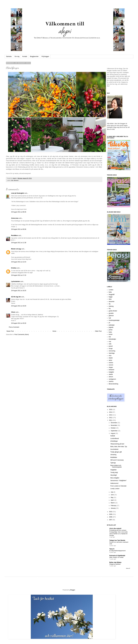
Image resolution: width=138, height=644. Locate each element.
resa (110, 356)
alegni (15, 178)
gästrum (111, 316)
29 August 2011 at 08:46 (19, 212)
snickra (111, 363)
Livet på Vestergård (18, 193)
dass (110, 299)
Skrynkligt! (114, 475)
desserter (112, 302)
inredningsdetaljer (114, 320)
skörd (110, 360)
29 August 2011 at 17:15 (19, 275)
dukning (111, 306)
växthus (111, 381)
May (112, 497)
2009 (111, 514)
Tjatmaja (113, 463)
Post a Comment (14, 327)
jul (109, 323)
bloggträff (112, 295)
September (114, 431)
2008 (111, 517)
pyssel (111, 346)
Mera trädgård (115, 478)
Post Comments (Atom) (22, 335)
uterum (111, 377)
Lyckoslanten (16, 281)
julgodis (111, 327)
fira (110, 309)
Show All (128, 568)
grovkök (111, 313)
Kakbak (113, 436)
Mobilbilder (114, 457)
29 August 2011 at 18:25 (19, 291)
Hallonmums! (114, 483)
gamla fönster (113, 311)
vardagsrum (112, 379)
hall (110, 318)
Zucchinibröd (114, 449)
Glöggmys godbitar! (115, 564)
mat (110, 342)
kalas (110, 332)
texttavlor (111, 370)
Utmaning (113, 455)
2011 (111, 420)
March (113, 503)
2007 (111, 520)
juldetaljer (112, 325)
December (114, 423)
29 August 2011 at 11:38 (19, 243)
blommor (16, 180)
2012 (111, 418)
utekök (111, 374)
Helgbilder (114, 470)
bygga (111, 297)
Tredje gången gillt (116, 452)
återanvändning (113, 384)
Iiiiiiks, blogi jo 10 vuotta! (116, 557)
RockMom (14, 235)
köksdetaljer (112, 339)
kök (110, 337)
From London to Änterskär (118, 486)
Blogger (73, 590)
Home (54, 331)
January (113, 508)
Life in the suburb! (115, 529)
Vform (13, 312)
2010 (111, 512)
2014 (111, 412)
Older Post (98, 331)
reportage (112, 353)
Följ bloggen (45, 56)
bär (12, 180)
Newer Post (10, 331)
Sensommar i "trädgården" (119, 481)
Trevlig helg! (114, 472)
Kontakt (25, 56)
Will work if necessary (117, 460)
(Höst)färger (114, 441)
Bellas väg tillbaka (115, 562)
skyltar (111, 358)
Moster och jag (16, 249)
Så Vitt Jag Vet (16, 297)
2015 (111, 410)
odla (110, 344)
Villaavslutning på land (117, 444)
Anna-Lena (15, 218)
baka (110, 292)
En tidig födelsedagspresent (117, 551)
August (113, 433)
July (112, 492)
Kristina (14, 268)
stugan (111, 367)
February (114, 506)
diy (110, 304)
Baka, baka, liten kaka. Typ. (119, 447)
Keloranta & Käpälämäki (117, 556)
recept (111, 349)
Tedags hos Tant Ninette (117, 540)
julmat (111, 330)
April (112, 500)
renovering (112, 351)
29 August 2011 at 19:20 (19, 306)
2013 (111, 415)
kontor (111, 334)
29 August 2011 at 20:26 (19, 323)
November (114, 425)
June (112, 495)
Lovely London (115, 489)
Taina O (112, 549)
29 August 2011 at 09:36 (19, 229)
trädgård (111, 372)
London (111, 290)
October (113, 428)
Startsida (9, 56)
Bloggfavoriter (34, 56)
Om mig (17, 56)
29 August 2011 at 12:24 (19, 262)
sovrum (111, 365)
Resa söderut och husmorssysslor (116, 466)
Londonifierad (115, 438)
